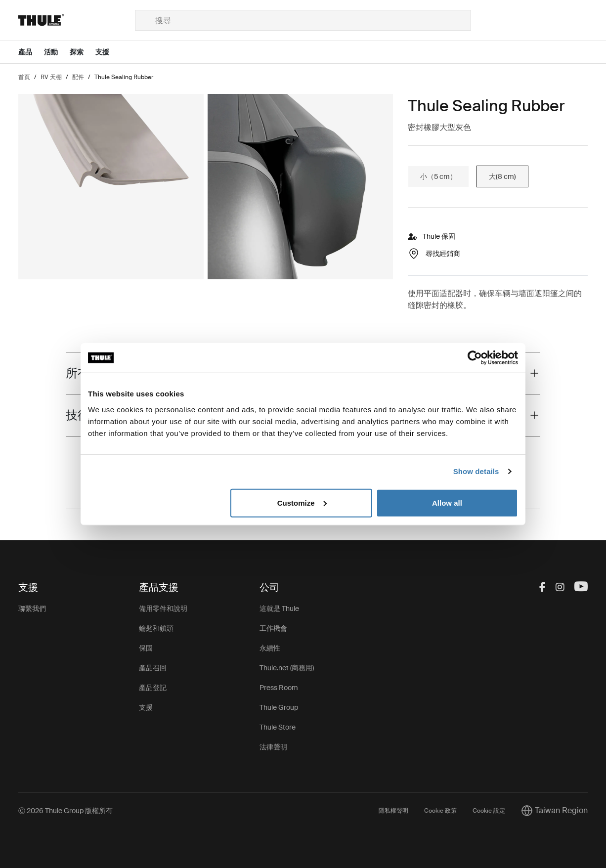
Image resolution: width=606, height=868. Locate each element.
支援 (146, 707)
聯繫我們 (32, 608)
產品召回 (153, 668)
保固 (146, 648)
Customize (302, 502)
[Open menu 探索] (83, 52)
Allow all (447, 502)
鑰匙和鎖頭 (156, 628)
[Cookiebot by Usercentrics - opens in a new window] (475, 358)
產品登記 (153, 688)
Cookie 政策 (440, 811)
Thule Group (279, 707)
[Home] (77, 20)
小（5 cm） (438, 176)
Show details (476, 471)
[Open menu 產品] (31, 52)
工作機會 (273, 628)
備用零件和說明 (163, 608)
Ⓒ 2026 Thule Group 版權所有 (65, 811)
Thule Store (278, 727)
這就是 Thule (279, 608)
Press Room (279, 688)
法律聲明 (273, 747)
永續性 (270, 648)
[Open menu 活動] (57, 52)
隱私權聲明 (393, 811)
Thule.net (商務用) (287, 668)
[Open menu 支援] (108, 52)
